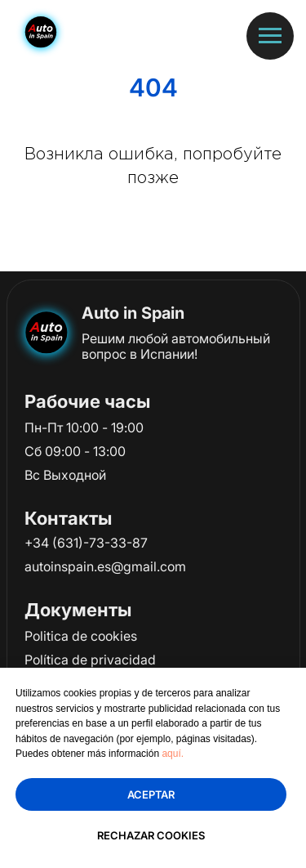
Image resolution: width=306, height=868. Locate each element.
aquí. (173, 754)
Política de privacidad (90, 660)
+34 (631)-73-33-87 (86, 543)
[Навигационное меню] (270, 36)
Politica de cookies (81, 636)
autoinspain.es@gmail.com (105, 566)
